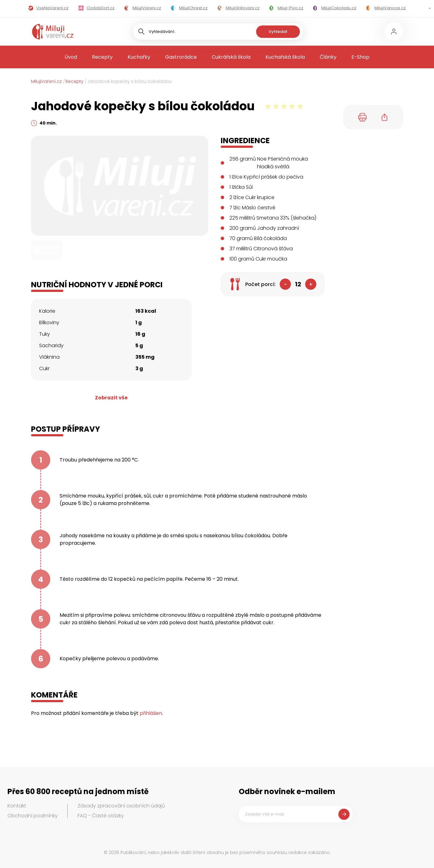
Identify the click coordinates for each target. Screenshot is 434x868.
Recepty (102, 57)
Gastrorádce (181, 57)
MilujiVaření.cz (46, 81)
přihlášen (151, 713)
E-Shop (360, 57)
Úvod (71, 57)
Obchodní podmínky (33, 816)
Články (328, 57)
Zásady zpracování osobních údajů (121, 806)
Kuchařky (139, 57)
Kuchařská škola (285, 57)
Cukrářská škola (231, 57)
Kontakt (17, 806)
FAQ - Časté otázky (101, 816)
